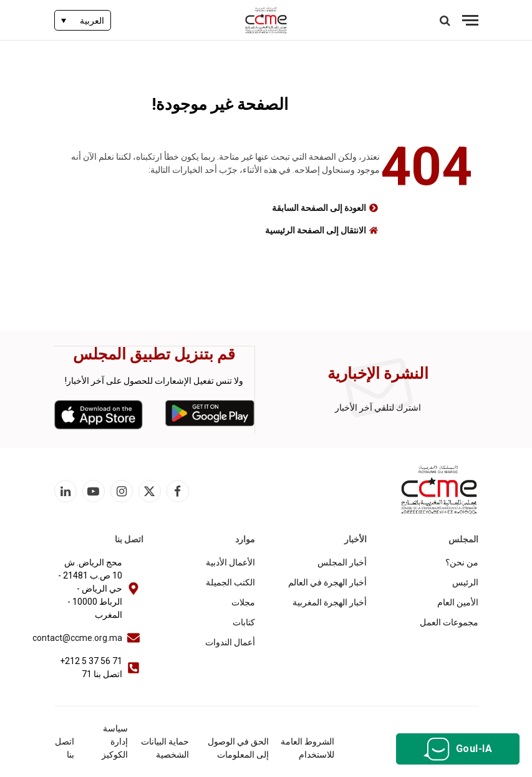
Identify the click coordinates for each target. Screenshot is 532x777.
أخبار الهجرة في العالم (327, 582)
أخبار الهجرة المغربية (330, 602)
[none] (83, 20)
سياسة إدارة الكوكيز (115, 741)
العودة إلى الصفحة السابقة (319, 208)
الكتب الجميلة (230, 582)
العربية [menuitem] (92, 21)
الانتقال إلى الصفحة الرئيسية (316, 230)
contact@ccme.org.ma (77, 637)
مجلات (243, 602)
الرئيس (465, 582)
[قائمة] (470, 20)
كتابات (244, 622)
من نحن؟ (462, 562)
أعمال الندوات (230, 642)
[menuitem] (83, 20)
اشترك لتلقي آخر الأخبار (378, 408)
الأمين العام (458, 602)
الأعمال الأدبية (230, 562)
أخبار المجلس (342, 562)
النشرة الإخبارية (378, 374)
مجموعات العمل (449, 622)
